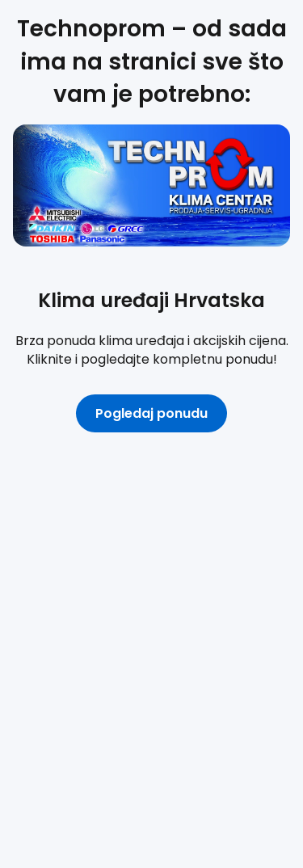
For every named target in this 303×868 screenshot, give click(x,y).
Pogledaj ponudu (151, 413)
